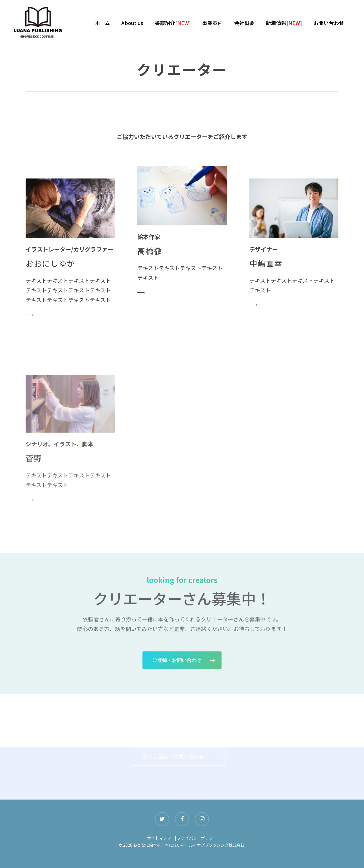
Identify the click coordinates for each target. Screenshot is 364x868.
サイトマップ (159, 838)
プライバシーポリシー (197, 838)
